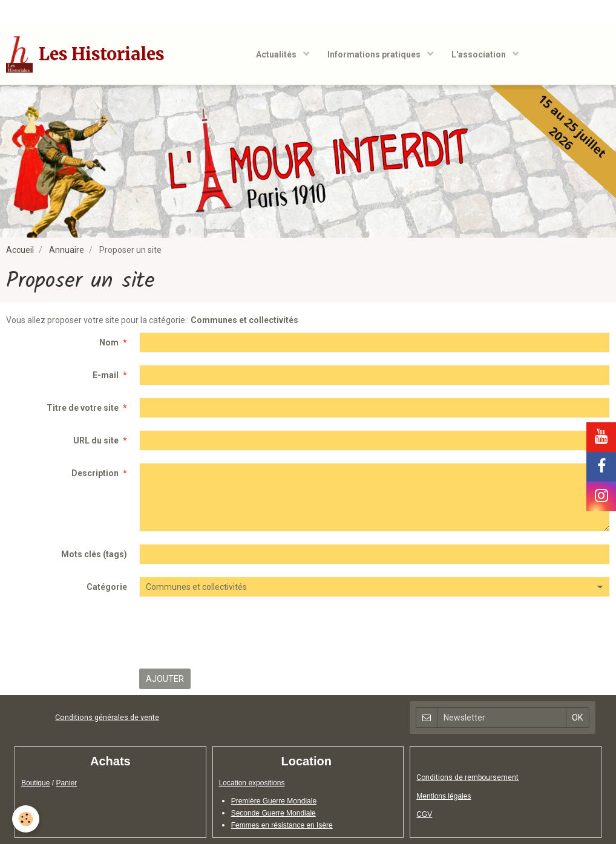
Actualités (277, 54)
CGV (424, 814)
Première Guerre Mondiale (274, 801)
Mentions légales (444, 796)
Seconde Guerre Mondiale (274, 813)
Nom (109, 342)
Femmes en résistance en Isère (282, 825)
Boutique (35, 783)
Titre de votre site (83, 408)
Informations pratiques (375, 54)
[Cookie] (26, 819)
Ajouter (165, 679)
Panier (66, 783)
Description (95, 473)
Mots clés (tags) (94, 554)
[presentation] (231, 633)
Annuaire (67, 250)
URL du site (96, 440)
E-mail (106, 375)
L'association (480, 54)
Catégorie (107, 587)
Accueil (20, 250)
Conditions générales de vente (107, 717)
